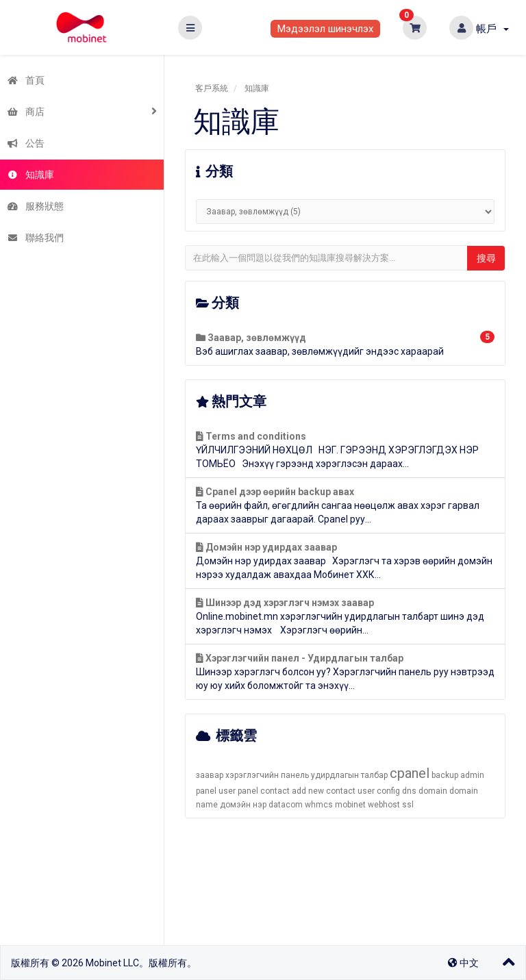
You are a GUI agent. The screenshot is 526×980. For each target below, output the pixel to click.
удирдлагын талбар (349, 775)
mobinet (350, 805)
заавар (210, 775)
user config (379, 791)
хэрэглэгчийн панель (267, 775)
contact (275, 791)
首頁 (26, 80)
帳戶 (492, 29)
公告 (26, 143)
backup (445, 775)
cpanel (410, 773)
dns (409, 791)
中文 (463, 963)
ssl (408, 805)
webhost (384, 805)
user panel (238, 791)
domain (433, 791)
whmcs (319, 805)
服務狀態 (35, 206)
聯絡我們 (35, 238)
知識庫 (30, 175)
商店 (26, 112)
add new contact (324, 791)
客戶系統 (212, 88)
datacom (286, 805)
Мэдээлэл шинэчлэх (325, 29)
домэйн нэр (243, 805)
